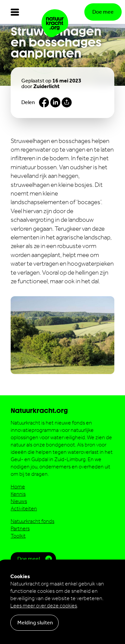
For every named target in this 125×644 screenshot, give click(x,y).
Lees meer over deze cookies (44, 606)
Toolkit (18, 536)
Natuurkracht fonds (32, 521)
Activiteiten (24, 509)
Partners (20, 528)
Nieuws (19, 501)
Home (18, 487)
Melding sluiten (35, 623)
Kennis (18, 494)
